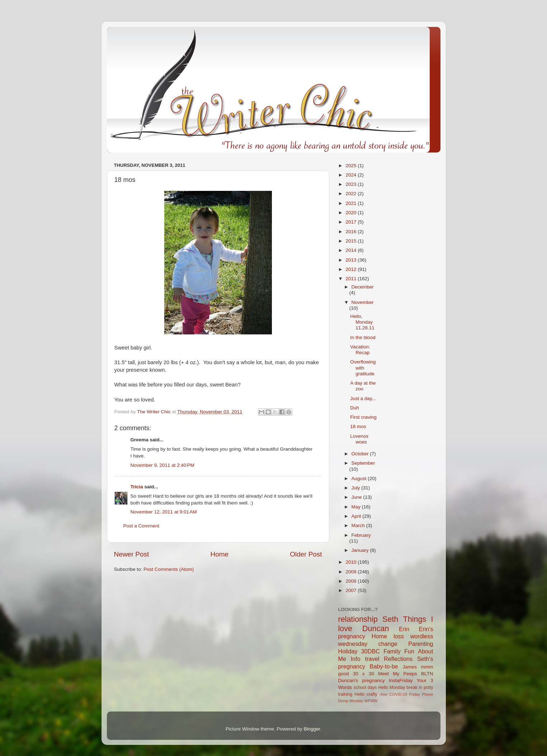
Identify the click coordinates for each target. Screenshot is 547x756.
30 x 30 (364, 674)
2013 (352, 260)
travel (372, 659)
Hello (359, 694)
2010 (352, 562)
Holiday (348, 651)
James (410, 667)
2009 (352, 572)
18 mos (358, 426)
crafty (372, 694)
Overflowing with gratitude (363, 368)
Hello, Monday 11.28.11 (362, 322)
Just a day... (363, 398)
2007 (352, 590)
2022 (352, 194)
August (360, 478)
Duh (355, 408)
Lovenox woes (359, 439)
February (361, 535)
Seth (390, 619)
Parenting (421, 644)
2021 (352, 203)
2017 (352, 222)
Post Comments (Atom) (169, 569)
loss (399, 636)
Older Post (306, 554)
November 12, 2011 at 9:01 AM (164, 512)
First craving (363, 417)
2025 (352, 166)
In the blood (363, 337)
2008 (352, 581)
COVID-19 (398, 694)
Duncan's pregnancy (362, 680)
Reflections (398, 659)
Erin (404, 629)
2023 (352, 184)
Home (220, 554)
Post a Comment (142, 526)
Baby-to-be (384, 666)
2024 (352, 175)
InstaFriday (401, 680)
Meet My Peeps (398, 674)
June (357, 497)
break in (414, 687)
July (357, 488)
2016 (352, 232)
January (361, 550)
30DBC (371, 651)
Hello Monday (392, 687)
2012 (352, 269)
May (357, 507)
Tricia (137, 487)
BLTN (427, 674)
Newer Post (132, 554)
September (363, 463)
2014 (352, 250)
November (363, 302)
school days (365, 687)
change (388, 644)
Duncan (376, 628)
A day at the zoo (363, 386)
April (357, 516)
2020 (352, 213)
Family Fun (399, 651)
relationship (358, 619)
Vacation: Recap (360, 350)
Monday (356, 701)
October (361, 454)
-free (383, 694)
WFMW (371, 701)
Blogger (312, 729)
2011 (352, 279)
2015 (352, 241)
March (359, 525)
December (363, 287)
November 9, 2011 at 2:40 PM (162, 465)
